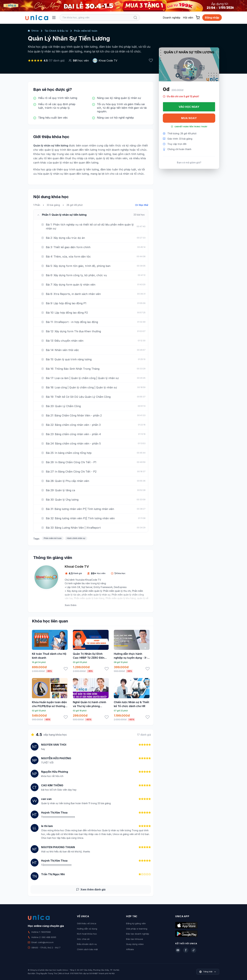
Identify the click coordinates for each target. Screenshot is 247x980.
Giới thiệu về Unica (87, 923)
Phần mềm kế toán (86, 31)
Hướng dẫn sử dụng (87, 929)
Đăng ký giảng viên (136, 923)
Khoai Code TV (108, 61)
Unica (33, 31)
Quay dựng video (135, 944)
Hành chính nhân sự (76, 538)
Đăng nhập (212, 18)
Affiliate (130, 949)
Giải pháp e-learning (137, 929)
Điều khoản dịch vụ (87, 944)
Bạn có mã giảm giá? (189, 162)
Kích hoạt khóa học (87, 934)
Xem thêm (71, 605)
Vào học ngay (189, 107)
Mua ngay (189, 118)
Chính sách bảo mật (87, 949)
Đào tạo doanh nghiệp (138, 934)
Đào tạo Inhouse (135, 939)
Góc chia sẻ (83, 939)
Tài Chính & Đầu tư (56, 31)
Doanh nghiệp (172, 18)
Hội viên (188, 18)
